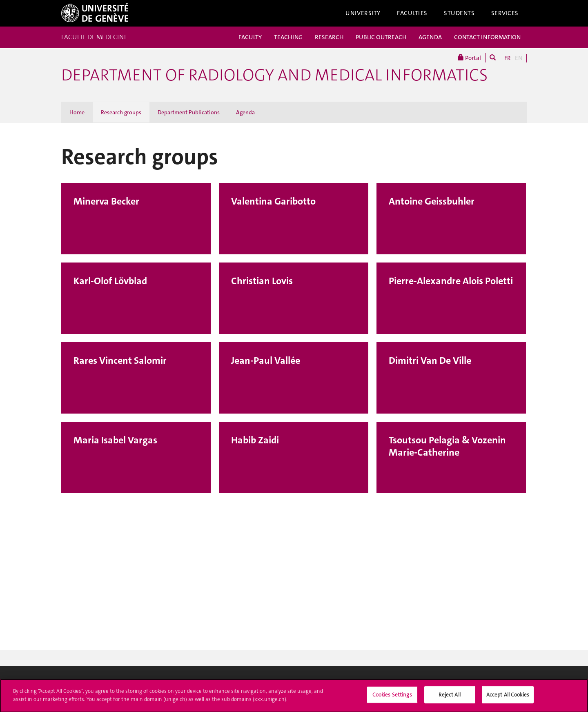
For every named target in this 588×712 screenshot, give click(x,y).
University (363, 13)
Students (459, 13)
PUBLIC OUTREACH (381, 37)
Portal (469, 58)
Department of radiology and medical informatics (274, 75)
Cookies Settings (392, 698)
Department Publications (189, 112)
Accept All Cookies (508, 698)
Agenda (245, 112)
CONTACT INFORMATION (487, 37)
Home (77, 112)
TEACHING (288, 37)
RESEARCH (329, 37)
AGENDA (430, 37)
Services (505, 13)
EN (519, 58)
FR (508, 58)
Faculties (412, 13)
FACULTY (250, 37)
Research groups (121, 112)
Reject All (449, 698)
